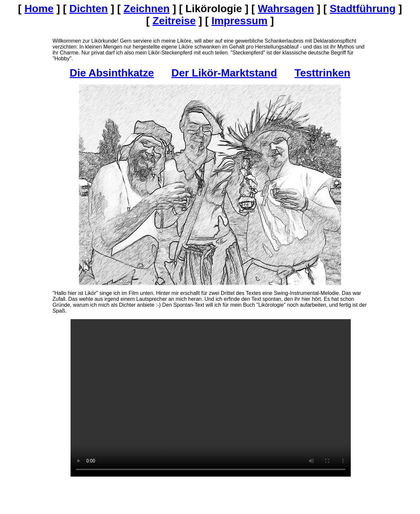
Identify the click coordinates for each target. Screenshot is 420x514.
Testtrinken (323, 73)
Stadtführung (363, 9)
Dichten (88, 9)
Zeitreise (174, 21)
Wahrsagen (286, 9)
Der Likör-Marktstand (224, 73)
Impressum (239, 21)
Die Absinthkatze (112, 73)
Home (39, 9)
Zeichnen (147, 9)
